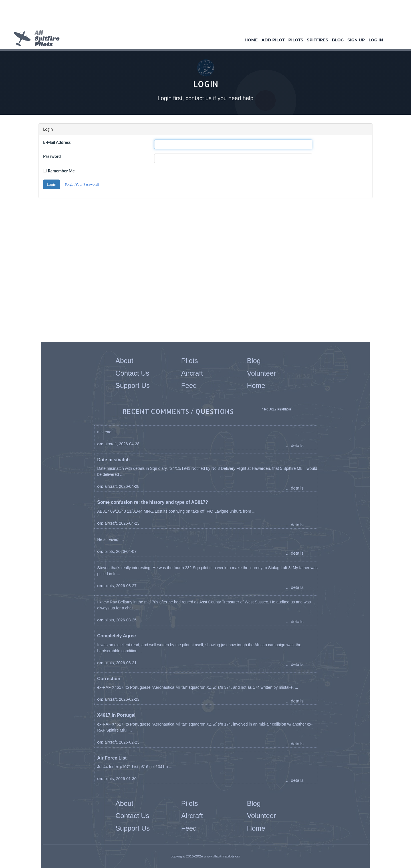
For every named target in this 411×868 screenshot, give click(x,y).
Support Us (132, 385)
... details (295, 445)
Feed (189, 385)
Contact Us (132, 373)
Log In (376, 40)
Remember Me (61, 171)
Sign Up (356, 40)
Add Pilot (273, 40)
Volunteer (261, 373)
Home (251, 40)
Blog (338, 40)
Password (52, 156)
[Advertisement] (204, 16)
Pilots (296, 40)
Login (52, 184)
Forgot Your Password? (82, 184)
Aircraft (192, 373)
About (124, 361)
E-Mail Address (57, 142)
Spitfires (317, 40)
